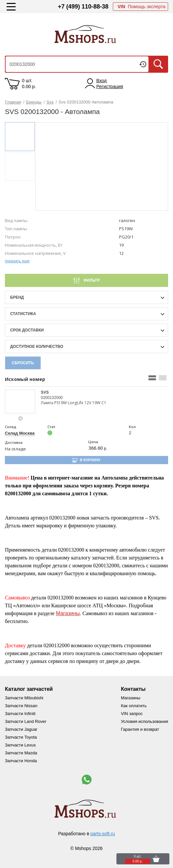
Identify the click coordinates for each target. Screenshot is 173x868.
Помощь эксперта (141, 7)
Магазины (68, 613)
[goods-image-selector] (20, 402)
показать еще (17, 261)
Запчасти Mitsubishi (24, 698)
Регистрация (110, 86)
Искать (158, 64)
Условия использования (145, 721)
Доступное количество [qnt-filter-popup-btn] (37, 347)
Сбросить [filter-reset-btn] (23, 363)
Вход (102, 81)
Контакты (133, 689)
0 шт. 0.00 (29, 84)
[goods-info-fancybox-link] (21, 419)
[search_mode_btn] (152, 378)
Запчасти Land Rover (26, 721)
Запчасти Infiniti (20, 714)
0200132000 (52, 398)
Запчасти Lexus (20, 745)
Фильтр (91, 280)
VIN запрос (132, 714)
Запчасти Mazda (21, 753)
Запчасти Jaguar (21, 729)
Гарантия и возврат (140, 729)
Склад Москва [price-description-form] (20, 433)
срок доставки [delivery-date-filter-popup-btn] (27, 330)
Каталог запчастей (29, 689)
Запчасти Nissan (21, 706)
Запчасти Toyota (21, 737)
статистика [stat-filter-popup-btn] (23, 314)
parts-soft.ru (103, 834)
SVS (45, 392)
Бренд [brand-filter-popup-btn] (17, 297)
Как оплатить (134, 706)
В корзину (90, 460)
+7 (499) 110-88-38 (83, 7)
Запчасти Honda (21, 761)
